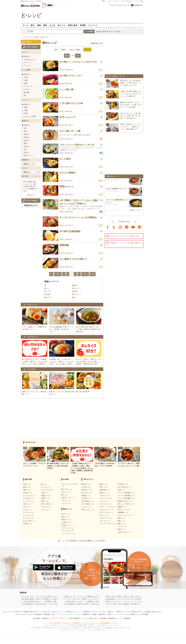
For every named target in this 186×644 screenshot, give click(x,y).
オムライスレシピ (106, 498)
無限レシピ (121, 521)
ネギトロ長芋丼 (112, 178)
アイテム (95, 612)
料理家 (83, 25)
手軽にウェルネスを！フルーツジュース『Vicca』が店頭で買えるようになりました (137, 602)
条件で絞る (27, 42)
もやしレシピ (28, 510)
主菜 (26, 80)
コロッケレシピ (105, 521)
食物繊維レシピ (123, 512)
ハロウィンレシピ (67, 528)
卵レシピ (44, 484)
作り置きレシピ (123, 484)
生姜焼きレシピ (87, 490)
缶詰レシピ (121, 490)
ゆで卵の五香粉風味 (70, 231)
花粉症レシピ (66, 519)
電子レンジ (28, 155)
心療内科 (86, 612)
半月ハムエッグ (68, 117)
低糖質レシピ (122, 507)
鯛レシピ (64, 495)
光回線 (148, 612)
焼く (26, 128)
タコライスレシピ (106, 518)
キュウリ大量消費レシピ (126, 498)
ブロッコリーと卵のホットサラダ (77, 145)
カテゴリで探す (115, 32)
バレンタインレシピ (68, 534)
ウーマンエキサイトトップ (119, 5)
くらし (109, 1)
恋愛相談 (47, 614)
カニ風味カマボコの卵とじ (73, 259)
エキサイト (138, 5)
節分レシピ (65, 517)
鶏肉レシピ (27, 490)
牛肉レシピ (27, 484)
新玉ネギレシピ (67, 489)
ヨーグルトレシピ (47, 490)
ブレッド (28, 66)
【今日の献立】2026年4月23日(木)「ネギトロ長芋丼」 (42, 604)
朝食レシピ (121, 524)
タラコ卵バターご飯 (70, 131)
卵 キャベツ (76, 294)
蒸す (26, 143)
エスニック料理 (30, 116)
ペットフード (118, 614)
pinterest (139, 227)
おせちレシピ (66, 514)
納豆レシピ (45, 501)
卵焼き (75, 285)
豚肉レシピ (27, 487)
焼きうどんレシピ (88, 510)
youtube (133, 227)
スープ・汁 (28, 86)
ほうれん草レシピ (29, 521)
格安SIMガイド (137, 612)
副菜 (26, 83)
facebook (108, 227)
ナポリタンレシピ (106, 504)
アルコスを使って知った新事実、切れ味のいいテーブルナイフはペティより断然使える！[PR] (141, 604)
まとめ (52, 25)
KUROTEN (17, 612)
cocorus (30, 614)
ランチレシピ (122, 526)
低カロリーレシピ (124, 510)
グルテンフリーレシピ (125, 515)
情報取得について (115, 618)
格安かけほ (156, 612)
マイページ (93, 25)
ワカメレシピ (46, 507)
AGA (127, 614)
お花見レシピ (66, 525)
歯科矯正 (102, 614)
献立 (33, 25)
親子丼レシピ (86, 484)
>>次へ (85, 274)
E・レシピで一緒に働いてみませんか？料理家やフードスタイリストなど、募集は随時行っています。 (82, 623)
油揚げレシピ (46, 498)
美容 (109, 614)
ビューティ (116, 1)
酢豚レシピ (103, 484)
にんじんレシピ (28, 515)
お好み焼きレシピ (88, 501)
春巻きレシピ (104, 493)
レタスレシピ (66, 503)
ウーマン (61, 614)
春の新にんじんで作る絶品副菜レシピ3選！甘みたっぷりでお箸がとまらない (131, 83)
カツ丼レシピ (86, 487)
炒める (27, 137)
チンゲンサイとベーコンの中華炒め (78, 218)
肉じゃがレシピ (87, 493)
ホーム (26, 25)
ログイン (31, 195)
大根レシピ (27, 504)
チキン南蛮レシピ (88, 504)
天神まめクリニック (73, 612)
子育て (104, 1)
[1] (51, 274)
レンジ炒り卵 (67, 90)
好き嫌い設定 (36, 176)
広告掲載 (103, 618)
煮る (26, 131)
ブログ (103, 612)
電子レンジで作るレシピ (126, 504)
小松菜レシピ (28, 524)
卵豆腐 (75, 291)
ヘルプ (84, 618)
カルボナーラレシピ (106, 510)
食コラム (62, 25)
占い (123, 1)
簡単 (45, 25)
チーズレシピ (46, 487)
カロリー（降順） (75, 49)
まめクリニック (58, 612)
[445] (92, 274)
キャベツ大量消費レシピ (126, 493)
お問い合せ (93, 618)
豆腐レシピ (45, 493)
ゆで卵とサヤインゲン (71, 76)
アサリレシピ (66, 500)
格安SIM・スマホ (123, 612)
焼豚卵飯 (64, 245)
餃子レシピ (103, 487)
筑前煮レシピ (86, 496)
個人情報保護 (75, 618)
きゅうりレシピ (28, 518)
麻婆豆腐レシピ (105, 490)
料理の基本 (73, 25)
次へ (78, 56)
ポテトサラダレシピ (106, 512)
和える (27, 153)
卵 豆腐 (47, 294)
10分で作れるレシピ (125, 487)
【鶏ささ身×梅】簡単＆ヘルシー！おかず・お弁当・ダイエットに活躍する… (131, 94)
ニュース (77, 614)
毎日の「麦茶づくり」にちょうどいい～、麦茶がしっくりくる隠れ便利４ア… (130, 127)
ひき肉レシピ (28, 493)
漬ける (27, 146)
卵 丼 (74, 297)
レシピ (69, 614)
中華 (26, 113)
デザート (28, 89)
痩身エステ (135, 614)
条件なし (28, 56)
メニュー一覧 (138, 1)
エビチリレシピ (105, 496)
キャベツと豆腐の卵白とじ (116, 201)
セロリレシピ (66, 492)
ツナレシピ (45, 510)
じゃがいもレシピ (29, 496)
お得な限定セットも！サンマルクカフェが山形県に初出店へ (128, 599)
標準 (56, 49)
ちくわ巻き (65, 159)
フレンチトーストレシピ (108, 524)
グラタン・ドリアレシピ (108, 507)
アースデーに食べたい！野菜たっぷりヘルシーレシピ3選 (85, 599)
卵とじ (47, 288)
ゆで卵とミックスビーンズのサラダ (78, 62)
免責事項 (127, 618)
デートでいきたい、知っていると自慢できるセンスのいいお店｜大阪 (48, 597)
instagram (120, 227)
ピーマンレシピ (28, 512)
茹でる (27, 140)
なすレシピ (27, 507)
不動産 (94, 614)
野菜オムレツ (67, 187)
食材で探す (102, 32)
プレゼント (129, 1)
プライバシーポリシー (59, 618)
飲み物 (27, 92)
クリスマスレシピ (67, 531)
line (127, 227)
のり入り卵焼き (68, 173)
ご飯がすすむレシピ (125, 532)
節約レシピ (121, 518)
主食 (26, 77)
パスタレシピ (104, 501)
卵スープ (75, 288)
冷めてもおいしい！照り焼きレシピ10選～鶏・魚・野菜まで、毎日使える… (130, 116)
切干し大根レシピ (47, 504)
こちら (109, 628)
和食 (26, 107)
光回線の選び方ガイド (32, 612)
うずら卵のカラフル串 (71, 103)
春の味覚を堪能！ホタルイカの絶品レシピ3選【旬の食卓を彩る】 (47, 599)
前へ (67, 56)
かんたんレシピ (30, 59)
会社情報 (36, 618)
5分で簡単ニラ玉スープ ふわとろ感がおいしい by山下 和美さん (79, 202)
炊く (26, 149)
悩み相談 (38, 614)
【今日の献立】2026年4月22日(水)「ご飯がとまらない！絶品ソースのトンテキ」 (94, 604)
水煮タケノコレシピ (68, 498)
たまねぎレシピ (28, 498)
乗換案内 (86, 614)
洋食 (26, 110)
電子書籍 (145, 614)
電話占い (111, 612)
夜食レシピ (121, 529)
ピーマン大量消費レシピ (126, 496)
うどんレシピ (86, 507)
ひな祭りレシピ (67, 522)
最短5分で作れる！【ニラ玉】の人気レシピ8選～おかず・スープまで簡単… (131, 105)
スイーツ (28, 62)
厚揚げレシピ (46, 496)
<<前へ (58, 274)
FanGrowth (46, 612)
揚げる (27, 134)
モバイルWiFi (20, 614)
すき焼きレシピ (87, 498)
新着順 (63, 49)
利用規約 (45, 618)
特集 (39, 25)
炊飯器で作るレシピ (125, 501)
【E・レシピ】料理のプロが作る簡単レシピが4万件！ (82, 541)
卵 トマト (48, 291)
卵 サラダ (48, 297)
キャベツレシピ (28, 501)
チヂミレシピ (104, 515)
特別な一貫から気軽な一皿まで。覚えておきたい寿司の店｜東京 (130, 597)
